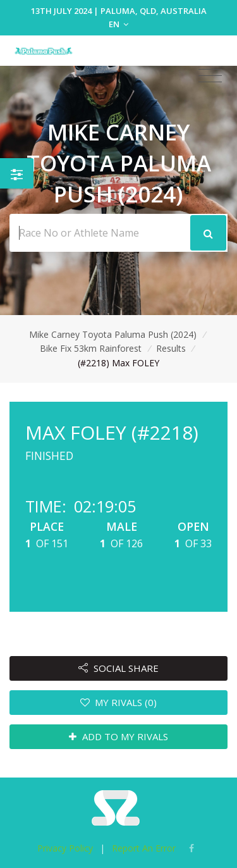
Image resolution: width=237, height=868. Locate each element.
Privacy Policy (65, 848)
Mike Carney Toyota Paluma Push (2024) (113, 334)
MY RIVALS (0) (119, 702)
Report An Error (144, 848)
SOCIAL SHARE (118, 668)
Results (171, 348)
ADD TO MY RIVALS (118, 736)
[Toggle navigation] (210, 76)
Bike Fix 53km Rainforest (91, 348)
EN (118, 24)
